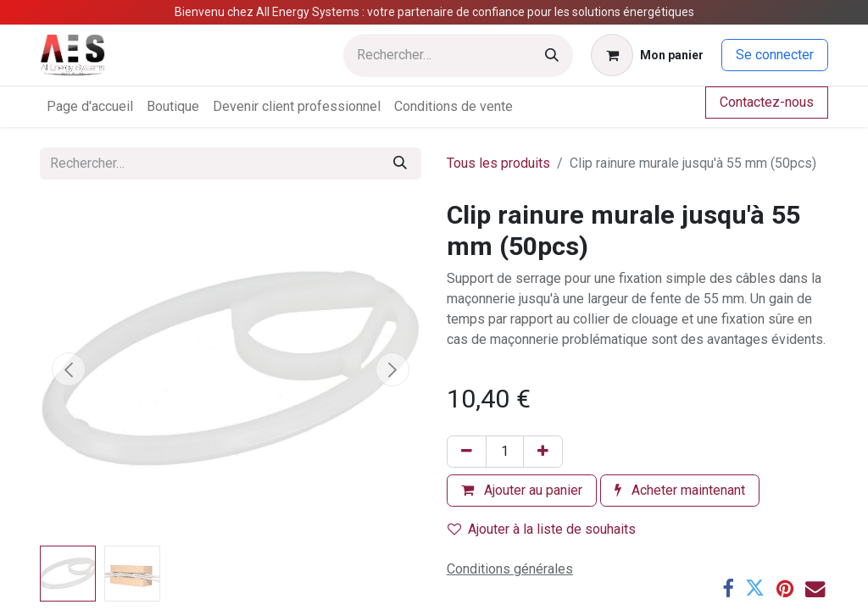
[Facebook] (728, 588)
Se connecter (775, 55)
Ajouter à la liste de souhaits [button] (542, 529)
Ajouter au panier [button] (522, 490)
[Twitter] (755, 588)
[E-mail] (815, 588)
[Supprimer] (467, 452)
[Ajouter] (543, 452)
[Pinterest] (785, 588)
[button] (69, 369)
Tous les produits (498, 163)
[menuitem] (90, 107)
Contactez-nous (767, 102)
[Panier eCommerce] (647, 55)
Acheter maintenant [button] (680, 490)
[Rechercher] (552, 55)
